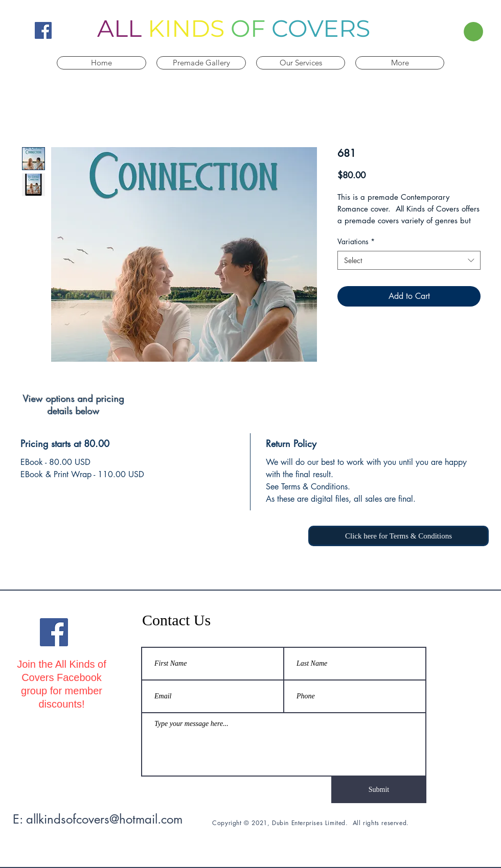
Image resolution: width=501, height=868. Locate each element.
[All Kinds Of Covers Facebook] (43, 30)
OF (248, 28)
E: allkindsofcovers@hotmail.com (98, 819)
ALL (119, 28)
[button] (459, 32)
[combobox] (409, 261)
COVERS (321, 28)
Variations (356, 241)
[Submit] (379, 790)
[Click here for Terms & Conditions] (398, 536)
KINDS (186, 28)
